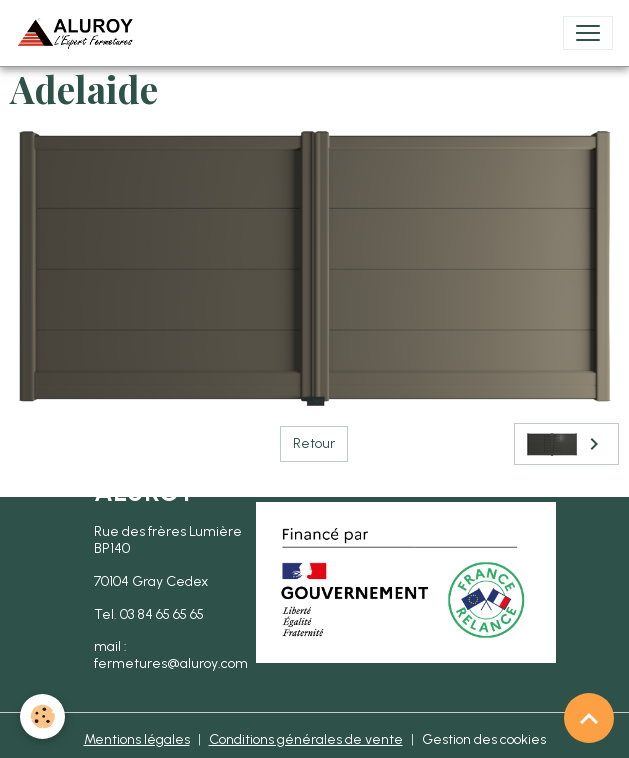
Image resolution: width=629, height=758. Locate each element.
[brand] (79, 33)
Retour (314, 443)
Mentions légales (137, 739)
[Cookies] (42, 716)
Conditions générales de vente (306, 739)
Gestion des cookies (484, 739)
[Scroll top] (589, 718)
